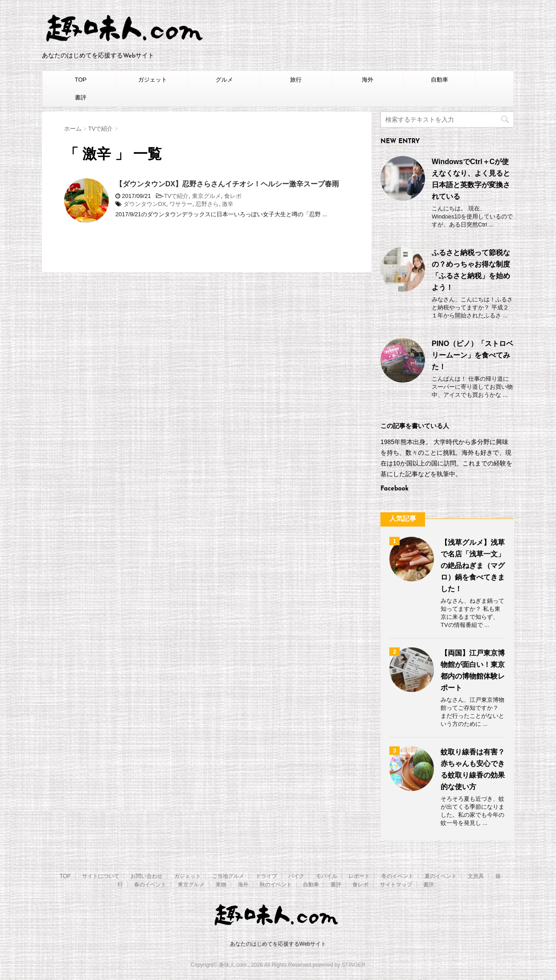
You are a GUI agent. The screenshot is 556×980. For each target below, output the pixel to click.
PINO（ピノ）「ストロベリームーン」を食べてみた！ (472, 355)
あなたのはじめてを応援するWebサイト (278, 944)
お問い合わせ (147, 876)
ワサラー (181, 204)
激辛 (228, 204)
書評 (81, 97)
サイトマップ (396, 885)
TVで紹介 (176, 196)
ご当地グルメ (228, 876)
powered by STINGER (339, 965)
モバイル (327, 876)
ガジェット (153, 80)
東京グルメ (206, 196)
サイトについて (101, 876)
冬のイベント (397, 876)
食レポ (233, 196)
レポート (359, 876)
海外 (368, 80)
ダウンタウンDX (145, 204)
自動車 (439, 80)
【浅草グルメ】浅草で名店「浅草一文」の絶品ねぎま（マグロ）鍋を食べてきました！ (473, 566)
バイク (296, 876)
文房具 (476, 876)
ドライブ (266, 876)
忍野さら (207, 204)
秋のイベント (276, 885)
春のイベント (150, 885)
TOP (81, 80)
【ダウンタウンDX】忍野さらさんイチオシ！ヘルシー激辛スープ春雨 (227, 184)
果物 (221, 885)
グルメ (224, 80)
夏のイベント (441, 876)
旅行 (296, 80)
